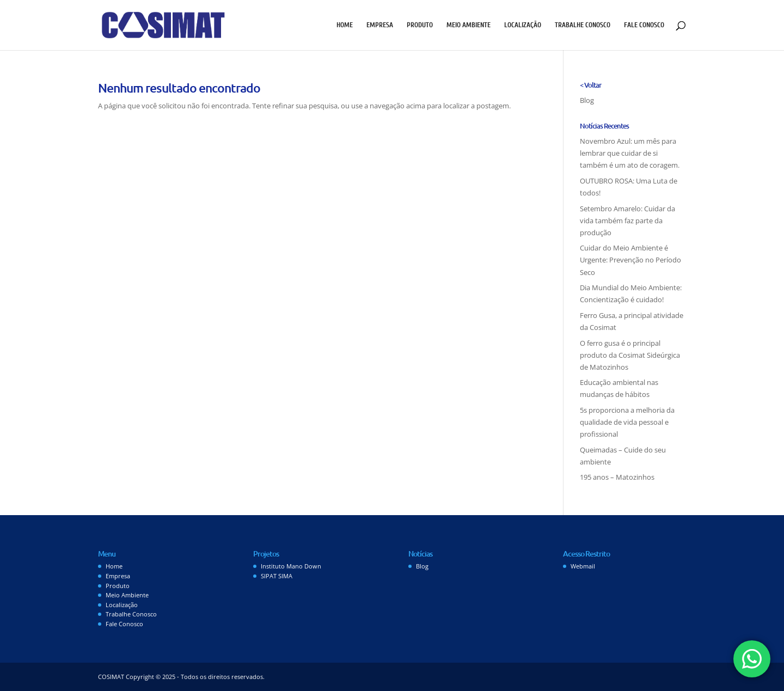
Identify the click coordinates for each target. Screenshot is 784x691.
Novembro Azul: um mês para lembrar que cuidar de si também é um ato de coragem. (630, 153)
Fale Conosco (644, 25)
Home (345, 25)
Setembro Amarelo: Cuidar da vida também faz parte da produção (627, 221)
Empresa (380, 25)
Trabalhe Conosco (583, 25)
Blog (587, 100)
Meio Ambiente (468, 25)
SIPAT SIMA (277, 576)
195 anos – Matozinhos (617, 477)
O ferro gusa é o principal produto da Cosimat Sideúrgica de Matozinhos (630, 355)
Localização (523, 25)
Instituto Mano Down (291, 566)
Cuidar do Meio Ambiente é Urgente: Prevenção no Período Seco (630, 260)
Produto (420, 25)
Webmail (583, 566)
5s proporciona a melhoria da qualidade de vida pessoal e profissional (627, 422)
